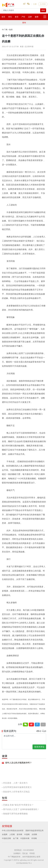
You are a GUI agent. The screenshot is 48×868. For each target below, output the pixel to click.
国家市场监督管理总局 (34, 831)
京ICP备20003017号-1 (24, 863)
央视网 (5, 834)
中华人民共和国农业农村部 (13, 831)
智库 (11, 30)
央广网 (16, 838)
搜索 (43, 10)
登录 (43, 4)
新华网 (19, 834)
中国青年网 (25, 838)
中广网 (5, 30)
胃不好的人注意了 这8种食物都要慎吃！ (21, 809)
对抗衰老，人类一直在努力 (15, 783)
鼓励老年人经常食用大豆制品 (16, 792)
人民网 (12, 834)
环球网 (34, 838)
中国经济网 (6, 838)
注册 (35, 4)
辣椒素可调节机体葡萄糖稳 (15, 814)
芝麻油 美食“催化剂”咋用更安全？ (18, 805)
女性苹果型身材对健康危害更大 (17, 787)
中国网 (27, 834)
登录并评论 (39, 747)
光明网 (34, 834)
